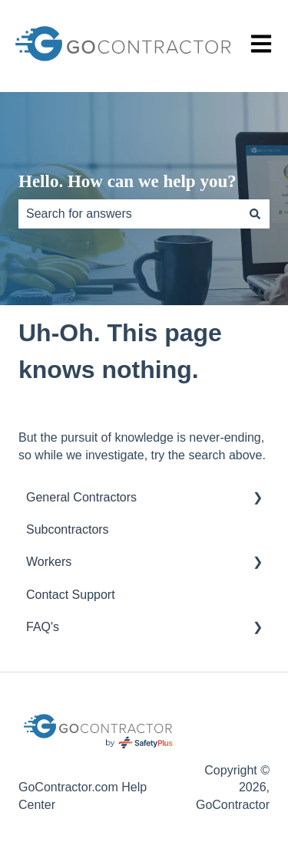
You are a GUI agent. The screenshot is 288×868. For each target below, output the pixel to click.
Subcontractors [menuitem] (68, 529)
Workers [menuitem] (49, 562)
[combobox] (129, 214)
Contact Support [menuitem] (71, 595)
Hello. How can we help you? (127, 181)
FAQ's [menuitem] (43, 627)
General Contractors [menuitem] (81, 497)
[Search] (255, 214)
